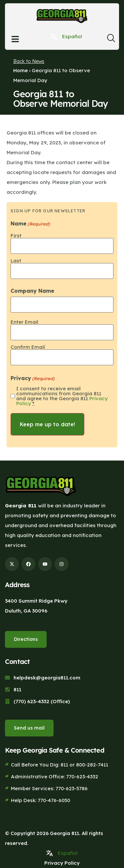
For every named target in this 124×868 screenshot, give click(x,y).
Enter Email (24, 322)
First (16, 235)
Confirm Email (28, 347)
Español (72, 36)
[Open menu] (15, 39)
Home (21, 70)
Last (16, 260)
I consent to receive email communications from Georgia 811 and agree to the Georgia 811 (62, 396)
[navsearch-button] (111, 40)
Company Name (32, 291)
